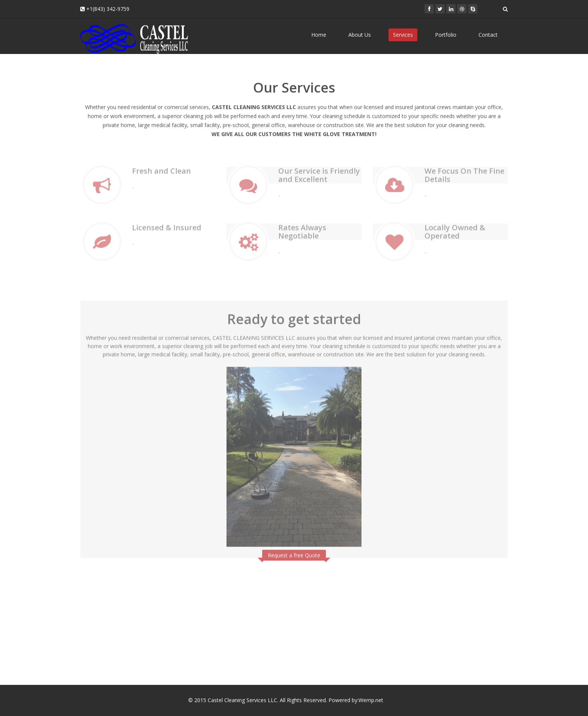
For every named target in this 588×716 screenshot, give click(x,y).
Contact (488, 35)
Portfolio (446, 35)
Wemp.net (372, 700)
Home (319, 35)
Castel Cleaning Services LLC (242, 700)
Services (403, 35)
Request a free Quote (294, 553)
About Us (360, 35)
